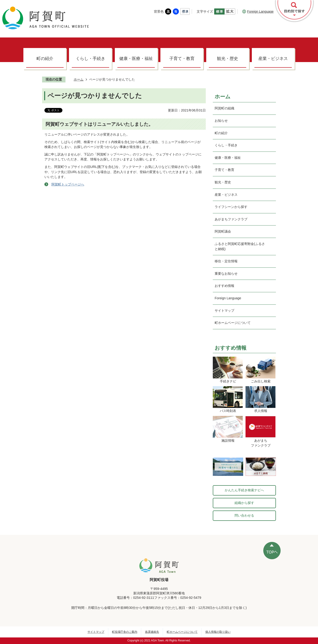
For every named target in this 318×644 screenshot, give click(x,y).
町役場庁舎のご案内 (125, 632)
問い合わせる (244, 515)
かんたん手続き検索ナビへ (244, 490)
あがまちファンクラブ (231, 219)
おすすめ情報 (224, 286)
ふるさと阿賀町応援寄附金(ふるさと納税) (240, 246)
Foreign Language (258, 11)
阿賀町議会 (223, 231)
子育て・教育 (182, 59)
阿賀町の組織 (224, 108)
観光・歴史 (228, 59)
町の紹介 (45, 59)
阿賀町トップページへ (68, 184)
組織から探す (244, 503)
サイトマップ (224, 311)
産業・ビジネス (273, 59)
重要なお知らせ (226, 274)
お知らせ (221, 121)
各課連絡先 (152, 632)
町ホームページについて (233, 323)
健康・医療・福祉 (136, 59)
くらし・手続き (90, 59)
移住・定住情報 (226, 261)
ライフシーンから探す (231, 207)
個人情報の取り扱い (218, 632)
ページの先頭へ (272, 551)
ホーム (79, 79)
